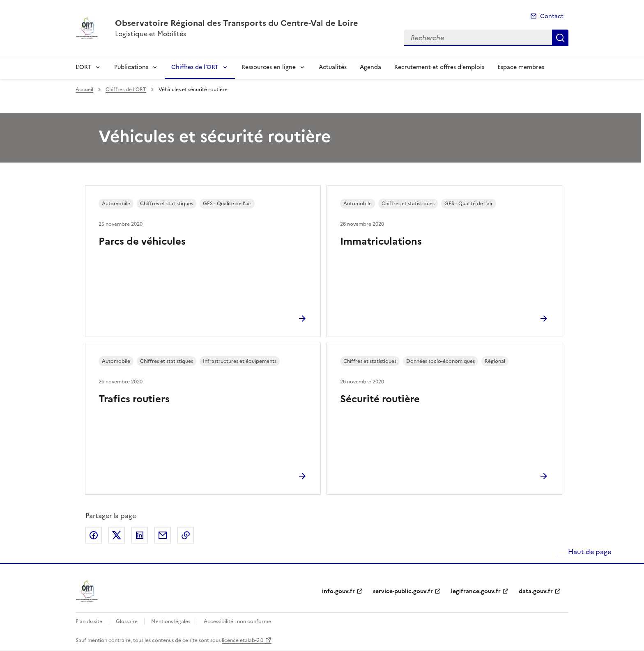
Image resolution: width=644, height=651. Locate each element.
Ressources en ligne (269, 67)
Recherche (560, 38)
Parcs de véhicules (142, 241)
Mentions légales (171, 621)
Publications (131, 67)
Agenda (370, 67)
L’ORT (83, 67)
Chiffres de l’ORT (195, 67)
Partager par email (163, 535)
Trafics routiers (134, 399)
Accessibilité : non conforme (237, 621)
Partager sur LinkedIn (140, 535)
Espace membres (521, 67)
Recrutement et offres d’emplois (439, 67)
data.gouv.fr (536, 591)
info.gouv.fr (338, 591)
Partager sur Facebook (94, 535)
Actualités (333, 67)
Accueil (84, 89)
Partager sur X (117, 535)
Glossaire (127, 621)
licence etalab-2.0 (243, 640)
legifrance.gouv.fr (476, 591)
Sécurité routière (380, 399)
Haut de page (589, 552)
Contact (552, 16)
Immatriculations (381, 241)
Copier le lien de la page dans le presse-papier (186, 535)
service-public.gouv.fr (403, 591)
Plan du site (89, 621)
